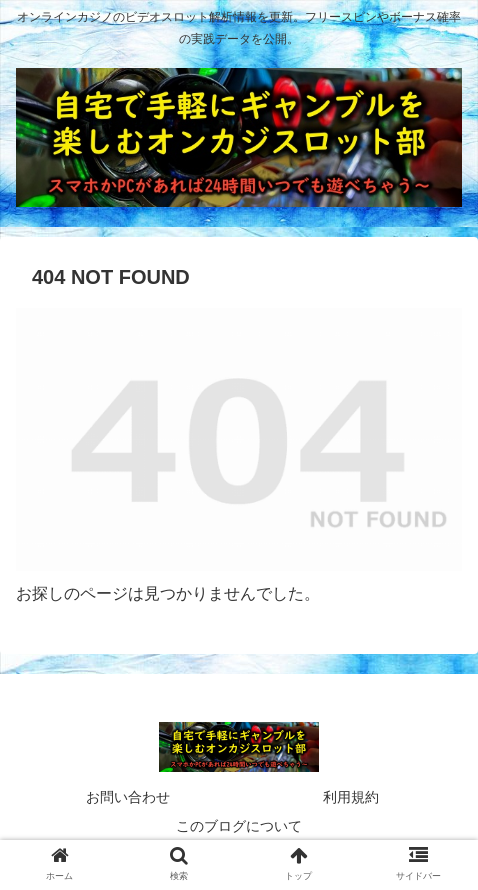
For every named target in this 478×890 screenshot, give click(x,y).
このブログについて (239, 826)
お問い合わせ (128, 797)
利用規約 (351, 797)
